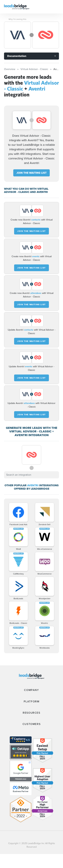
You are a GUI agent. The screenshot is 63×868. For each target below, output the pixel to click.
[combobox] (32, 475)
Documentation (17, 56)
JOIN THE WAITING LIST (32, 173)
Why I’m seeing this (17, 19)
